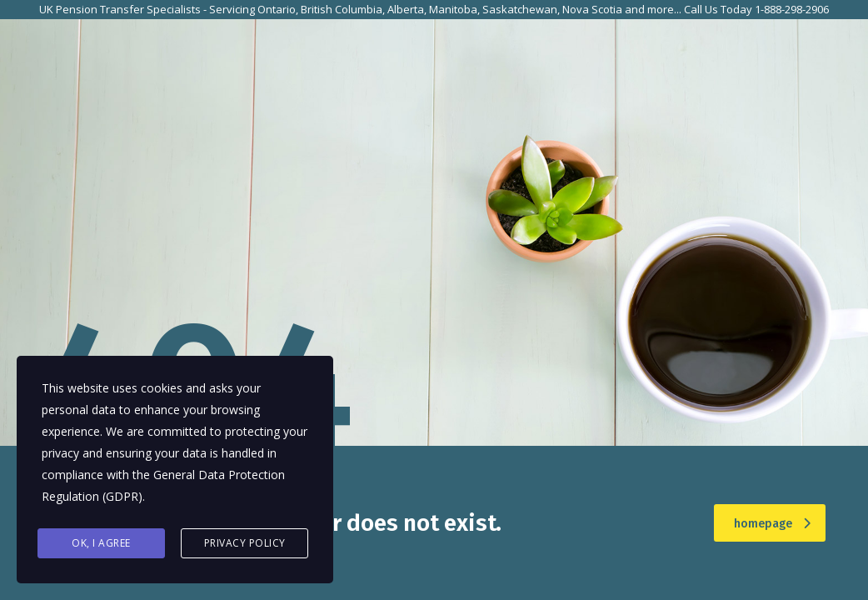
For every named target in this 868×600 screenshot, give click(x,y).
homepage (772, 524)
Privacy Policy (245, 543)
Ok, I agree (101, 543)
